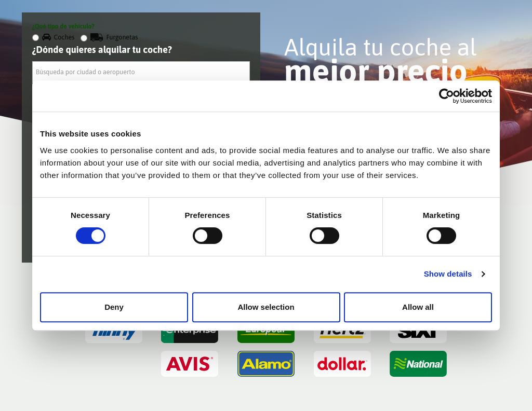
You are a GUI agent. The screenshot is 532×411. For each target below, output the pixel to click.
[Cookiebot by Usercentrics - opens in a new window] (447, 96)
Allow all (418, 307)
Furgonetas (109, 37)
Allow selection (266, 307)
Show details (448, 274)
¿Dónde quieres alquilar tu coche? (102, 50)
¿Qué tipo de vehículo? (63, 26)
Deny (114, 307)
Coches (54, 37)
